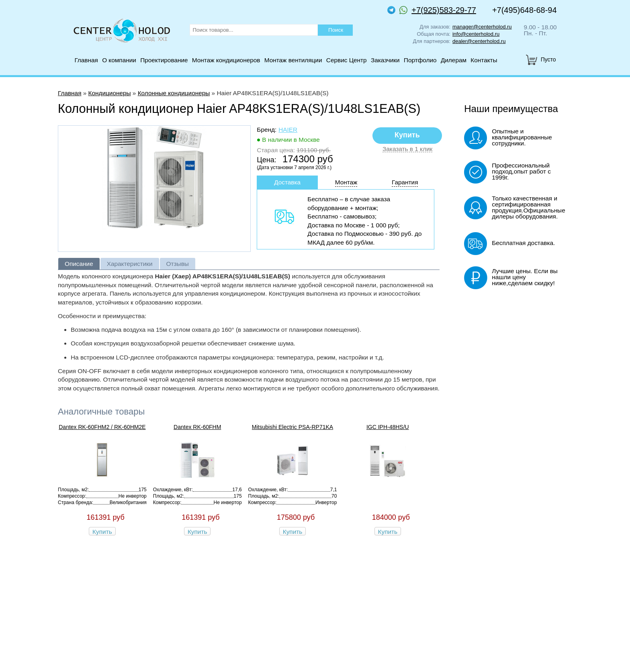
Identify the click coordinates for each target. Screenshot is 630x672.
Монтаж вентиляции (293, 60)
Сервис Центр (347, 60)
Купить (102, 532)
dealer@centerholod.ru (479, 41)
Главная (86, 60)
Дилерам (454, 60)
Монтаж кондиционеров (226, 60)
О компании (119, 60)
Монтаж (346, 182)
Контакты (484, 60)
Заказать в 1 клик (407, 149)
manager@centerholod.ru (482, 27)
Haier (288, 130)
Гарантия (405, 182)
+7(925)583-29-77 (438, 10)
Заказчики (385, 60)
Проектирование (164, 60)
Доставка (287, 182)
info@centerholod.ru (476, 34)
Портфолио (420, 60)
